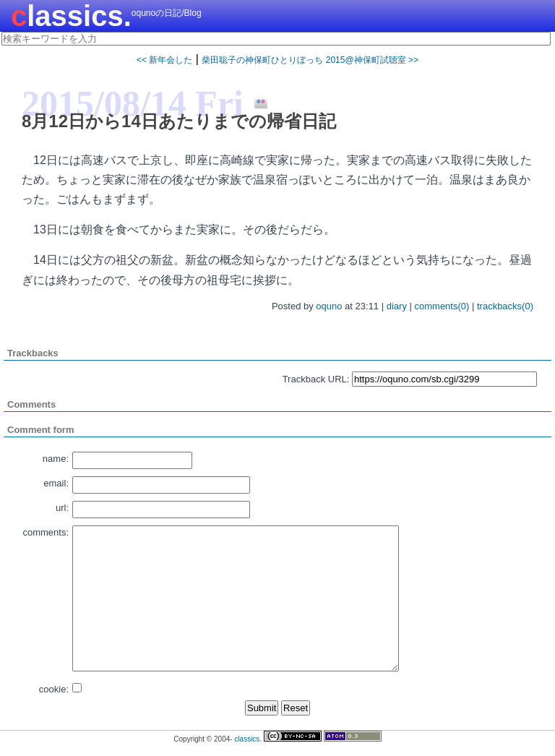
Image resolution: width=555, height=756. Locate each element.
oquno (329, 306)
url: (62, 508)
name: (56, 459)
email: (56, 483)
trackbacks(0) (505, 306)
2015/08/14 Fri (133, 103)
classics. (71, 16)
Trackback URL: (316, 379)
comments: (46, 532)
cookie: (54, 689)
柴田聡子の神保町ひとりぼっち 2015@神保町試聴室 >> (310, 60)
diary (397, 306)
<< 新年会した (164, 60)
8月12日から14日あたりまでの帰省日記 (179, 121)
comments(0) (442, 306)
